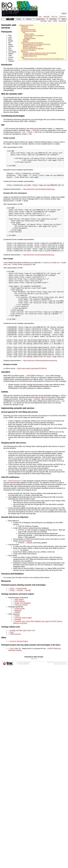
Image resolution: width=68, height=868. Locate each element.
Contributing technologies (29, 31)
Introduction (25, 28)
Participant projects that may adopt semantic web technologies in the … (44, 59)
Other (23, 57)
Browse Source (41, 19)
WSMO (17, 641)
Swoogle (17, 648)
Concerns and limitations (29, 50)
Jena (11, 661)
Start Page (43, 21)
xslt (62, 429)
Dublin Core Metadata (22, 632)
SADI (11, 617)
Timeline (19, 19)
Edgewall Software (24, 692)
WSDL (62, 424)
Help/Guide (46, 17)
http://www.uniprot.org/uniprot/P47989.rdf (31, 397)
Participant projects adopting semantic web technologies (39, 53)
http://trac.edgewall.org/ (60, 692)
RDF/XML (35, 130)
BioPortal (17, 639)
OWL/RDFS (26, 40)
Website (29, 571)
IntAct (11, 677)
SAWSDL (26, 41)
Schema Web (19, 637)
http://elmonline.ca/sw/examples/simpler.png (38, 194)
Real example (28, 37)
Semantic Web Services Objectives (33, 49)
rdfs (29, 134)
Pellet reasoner (15, 663)
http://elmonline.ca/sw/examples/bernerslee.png (39, 389)
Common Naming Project (18, 670)
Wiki (10, 19)
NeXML (27, 619)
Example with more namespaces (34, 35)
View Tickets (53, 19)
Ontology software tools (30, 56)
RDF (24, 32)
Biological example (30, 38)
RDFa (36, 132)
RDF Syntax (18, 628)
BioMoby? (17, 579)
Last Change (62, 21)
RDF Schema (19, 630)
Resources (24, 52)
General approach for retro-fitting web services (37, 44)
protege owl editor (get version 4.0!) (22, 659)
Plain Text (34, 687)
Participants (25, 27)
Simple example (29, 34)
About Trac (54, 17)
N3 (23, 132)
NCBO (16, 644)
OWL (47, 404)
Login (40, 17)
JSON (29, 132)
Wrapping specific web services (32, 46)
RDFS (28, 404)
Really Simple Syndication (21, 277)
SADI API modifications (30, 47)
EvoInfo (19, 619)
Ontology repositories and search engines (35, 54)
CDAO (11, 619)
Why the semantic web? (28, 30)
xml (14, 431)
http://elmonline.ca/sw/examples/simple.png (38, 267)
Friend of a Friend (48, 275)
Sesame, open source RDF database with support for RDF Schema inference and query (38, 651)
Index (50, 21)
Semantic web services (26, 25)
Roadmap (29, 19)
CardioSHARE (21, 617)
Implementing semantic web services (32, 43)
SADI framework (13, 509)
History (55, 21)
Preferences (63, 17)
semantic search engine (22, 646)
